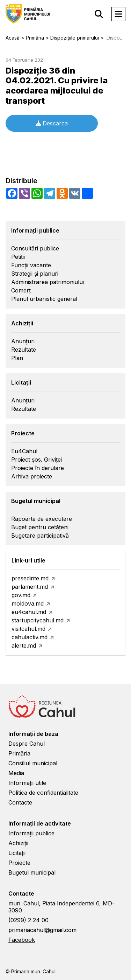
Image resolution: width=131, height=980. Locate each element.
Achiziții (18, 843)
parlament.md (30, 587)
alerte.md (24, 646)
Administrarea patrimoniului (48, 282)
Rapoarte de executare (42, 519)
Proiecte (19, 863)
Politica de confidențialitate (43, 793)
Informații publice (31, 833)
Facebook (22, 940)
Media (16, 773)
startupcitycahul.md (38, 620)
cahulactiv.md (30, 637)
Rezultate (24, 350)
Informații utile (27, 783)
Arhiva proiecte (32, 476)
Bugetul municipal (32, 872)
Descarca (52, 123)
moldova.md (28, 603)
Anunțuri (23, 341)
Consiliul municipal (33, 763)
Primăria (19, 753)
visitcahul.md (28, 629)
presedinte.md (30, 578)
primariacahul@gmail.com (42, 930)
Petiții (18, 257)
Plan (17, 358)
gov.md (21, 595)
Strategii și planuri (35, 274)
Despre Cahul (27, 744)
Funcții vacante (31, 265)
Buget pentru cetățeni (40, 527)
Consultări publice (35, 248)
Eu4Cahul (24, 451)
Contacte (20, 802)
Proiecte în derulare (38, 468)
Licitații (17, 853)
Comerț (21, 290)
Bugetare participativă (40, 536)
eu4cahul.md (29, 612)
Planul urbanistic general (44, 299)
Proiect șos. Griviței (37, 460)
